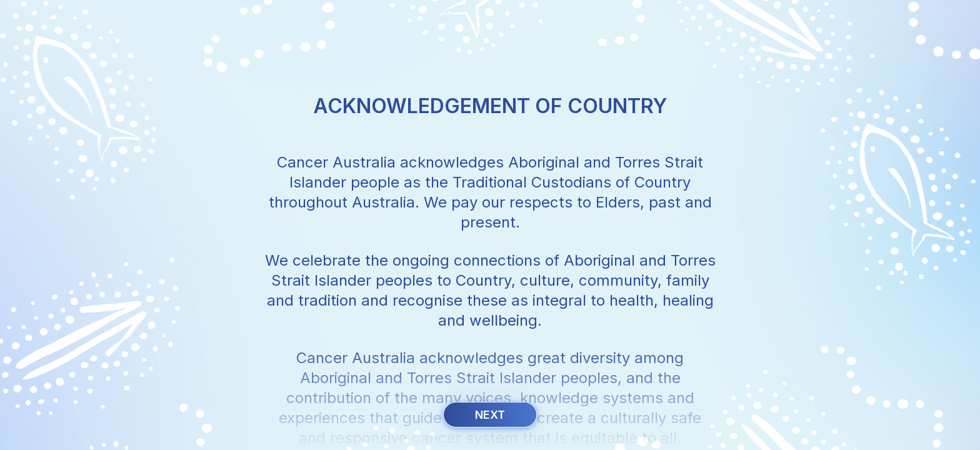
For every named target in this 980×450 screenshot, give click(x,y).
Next (490, 415)
